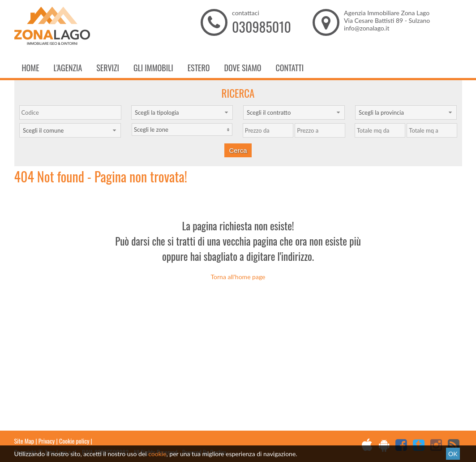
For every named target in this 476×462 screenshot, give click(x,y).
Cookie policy (74, 441)
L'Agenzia (68, 68)
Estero (199, 68)
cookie (157, 454)
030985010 (262, 27)
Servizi (108, 68)
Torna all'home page (238, 277)
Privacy (47, 441)
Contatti (289, 68)
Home (31, 68)
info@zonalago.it (367, 28)
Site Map (24, 441)
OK (453, 454)
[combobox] (182, 112)
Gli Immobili (153, 68)
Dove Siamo (242, 68)
